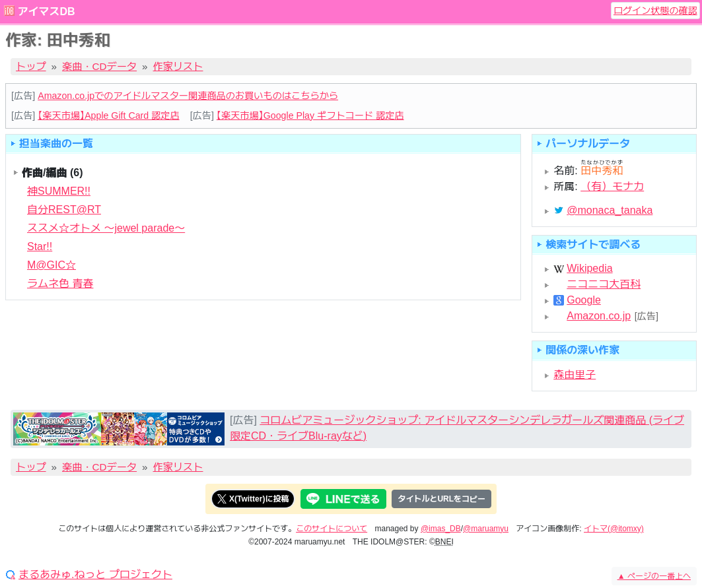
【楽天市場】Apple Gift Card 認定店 (108, 115)
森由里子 (575, 375)
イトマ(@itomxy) (614, 529)
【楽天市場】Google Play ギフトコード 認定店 (310, 115)
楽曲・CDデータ (99, 66)
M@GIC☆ (52, 265)
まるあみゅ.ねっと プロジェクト (95, 575)
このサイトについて (332, 529)
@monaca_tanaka (610, 211)
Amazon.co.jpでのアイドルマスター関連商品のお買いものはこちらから (188, 96)
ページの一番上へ (654, 576)
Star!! (40, 246)
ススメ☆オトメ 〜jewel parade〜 (106, 228)
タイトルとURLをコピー (441, 499)
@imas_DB (441, 529)
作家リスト (178, 66)
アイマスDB (46, 12)
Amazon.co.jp (599, 316)
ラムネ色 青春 (60, 283)
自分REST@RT (64, 210)
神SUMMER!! (59, 191)
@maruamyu (486, 529)
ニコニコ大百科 (604, 284)
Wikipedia (589, 269)
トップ (31, 66)
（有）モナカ (612, 186)
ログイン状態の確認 (655, 11)
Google (584, 300)
